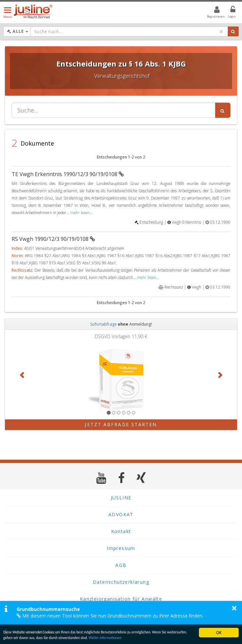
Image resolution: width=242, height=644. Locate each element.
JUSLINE (121, 498)
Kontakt (121, 531)
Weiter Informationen (158, 637)
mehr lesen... (82, 212)
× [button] (234, 608)
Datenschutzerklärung (121, 582)
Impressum (121, 548)
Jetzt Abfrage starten (121, 424)
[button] (22, 375)
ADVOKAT (121, 514)
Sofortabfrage (103, 324)
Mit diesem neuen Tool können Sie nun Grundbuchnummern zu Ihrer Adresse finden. (110, 616)
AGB (121, 565)
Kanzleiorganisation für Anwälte (121, 599)
